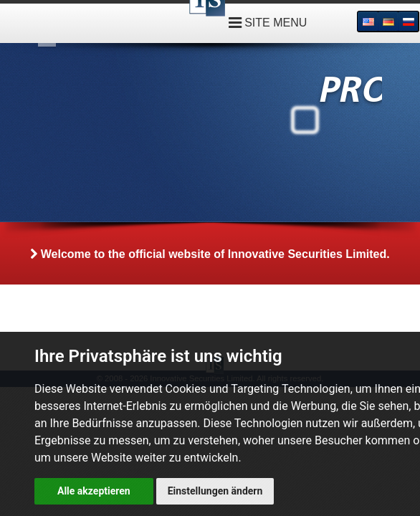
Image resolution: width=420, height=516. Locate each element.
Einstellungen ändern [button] (215, 491)
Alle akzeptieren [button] (94, 491)
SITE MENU (268, 23)
